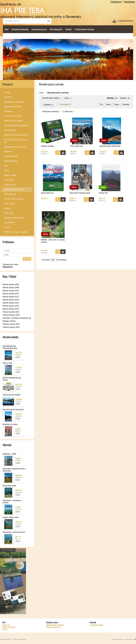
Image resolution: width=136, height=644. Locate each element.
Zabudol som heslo (10, 264)
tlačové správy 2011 (11, 294)
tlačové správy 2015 (11, 306)
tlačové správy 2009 (11, 288)
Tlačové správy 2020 (11, 327)
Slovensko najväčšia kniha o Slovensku (14, 470)
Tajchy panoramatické (11, 395)
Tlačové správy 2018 (11, 315)
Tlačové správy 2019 (11, 324)
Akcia (108, 104)
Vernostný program (39, 29)
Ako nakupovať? (56, 29)
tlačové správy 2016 (11, 309)
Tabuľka (123, 98)
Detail (18, 357)
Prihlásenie (116, 2)
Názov (57, 98)
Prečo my (6, 625)
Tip (101, 104)
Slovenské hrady (9, 486)
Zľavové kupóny (9, 627)
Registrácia (129, 2)
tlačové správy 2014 (11, 303)
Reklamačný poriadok (55, 625)
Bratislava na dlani (10, 424)
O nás (5, 629)
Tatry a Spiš (7, 363)
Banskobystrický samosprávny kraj (10, 347)
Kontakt (69, 29)
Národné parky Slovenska (13, 410)
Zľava (117, 104)
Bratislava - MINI (9, 454)
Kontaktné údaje (96, 625)
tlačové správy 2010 (11, 291)
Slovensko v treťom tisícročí (14, 532)
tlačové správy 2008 (11, 284)
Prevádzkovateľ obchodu (84, 29)
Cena (67, 98)
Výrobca (49, 105)
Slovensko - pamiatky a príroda (12, 502)
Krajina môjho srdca (11, 517)
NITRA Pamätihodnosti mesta (12, 379)
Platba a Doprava (53, 627)
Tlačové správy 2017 (11, 312)
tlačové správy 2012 (11, 297)
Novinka (126, 104)
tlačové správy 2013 (11, 300)
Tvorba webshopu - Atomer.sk (124, 639)
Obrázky (110, 98)
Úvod (6, 29)
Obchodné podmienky (20, 29)
